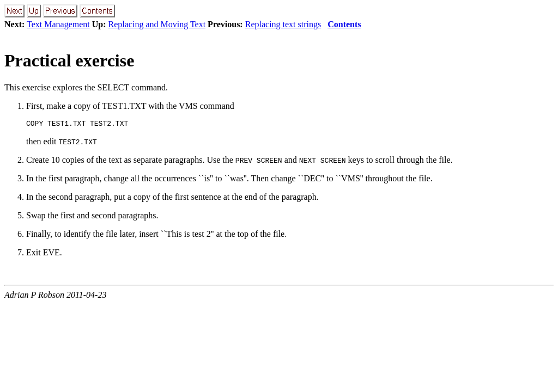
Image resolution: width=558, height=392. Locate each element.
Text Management (58, 24)
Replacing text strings (283, 24)
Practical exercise (69, 60)
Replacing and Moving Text (157, 24)
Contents (344, 24)
